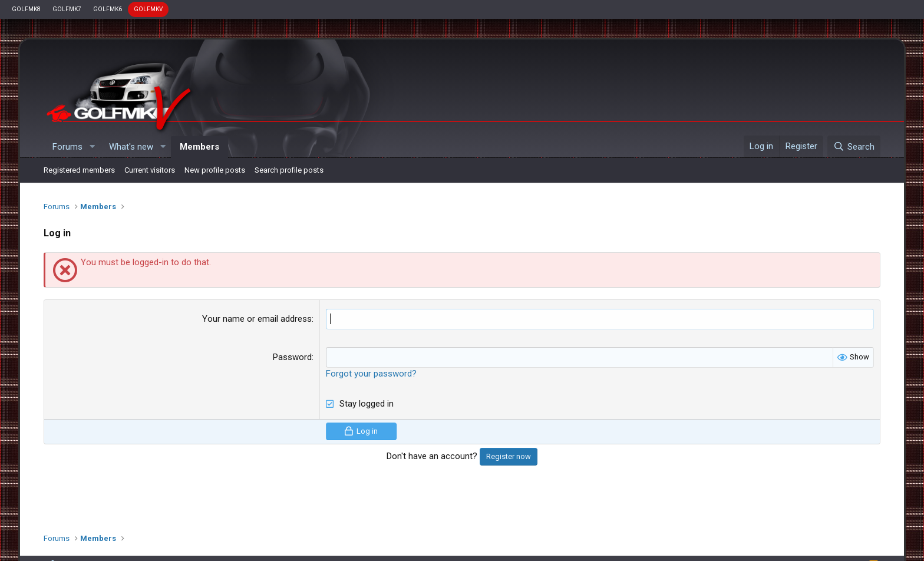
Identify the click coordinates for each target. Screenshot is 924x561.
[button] (92, 147)
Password (292, 357)
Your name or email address (257, 319)
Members (199, 147)
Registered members (79, 170)
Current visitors (150, 170)
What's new (131, 147)
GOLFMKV (148, 9)
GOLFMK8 (26, 9)
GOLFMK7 (67, 9)
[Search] (854, 147)
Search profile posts (289, 170)
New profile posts (215, 170)
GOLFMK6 (108, 9)
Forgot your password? (371, 374)
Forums (67, 147)
